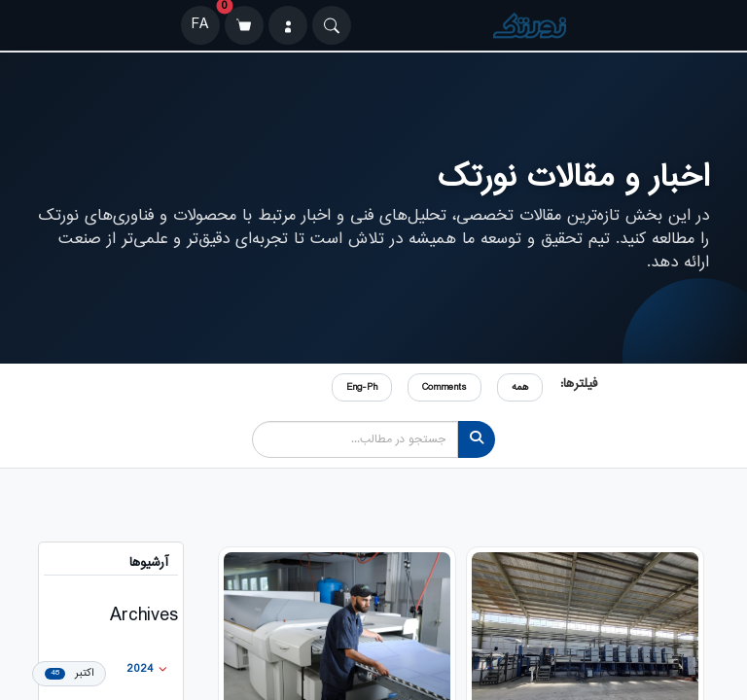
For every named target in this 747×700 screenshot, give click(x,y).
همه (520, 387)
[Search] (332, 25)
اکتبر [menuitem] (69, 673)
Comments (445, 387)
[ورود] (288, 25)
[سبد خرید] (244, 25)
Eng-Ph (362, 387)
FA (200, 25)
